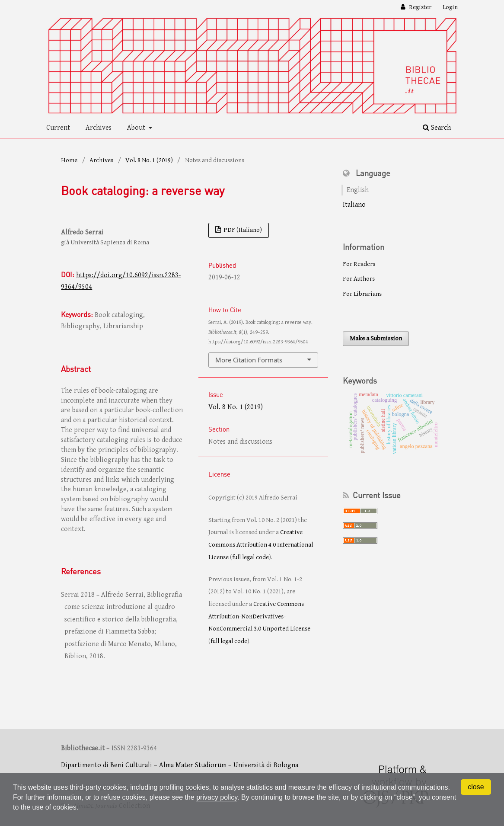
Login (450, 7)
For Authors (359, 279)
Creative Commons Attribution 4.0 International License (261, 544)
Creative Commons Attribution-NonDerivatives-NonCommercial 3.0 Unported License (259, 616)
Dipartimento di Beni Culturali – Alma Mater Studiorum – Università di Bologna (180, 765)
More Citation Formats (249, 360)
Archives (99, 128)
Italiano (354, 205)
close (476, 787)
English (358, 190)
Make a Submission (376, 338)
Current (58, 128)
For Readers (359, 264)
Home (69, 160)
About (137, 128)
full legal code (250, 557)
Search (437, 128)
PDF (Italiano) (242, 230)
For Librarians (362, 294)
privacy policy (217, 797)
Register (419, 7)
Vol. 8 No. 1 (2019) (149, 160)
